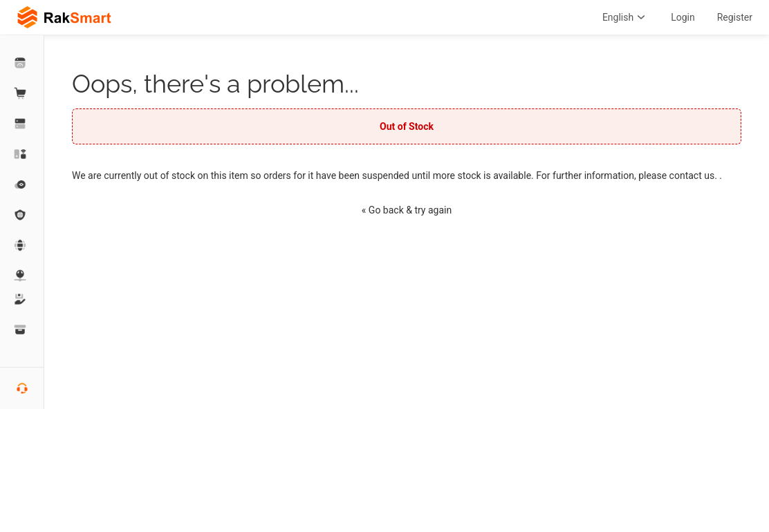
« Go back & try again (407, 210)
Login (683, 17)
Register (735, 17)
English (626, 17)
